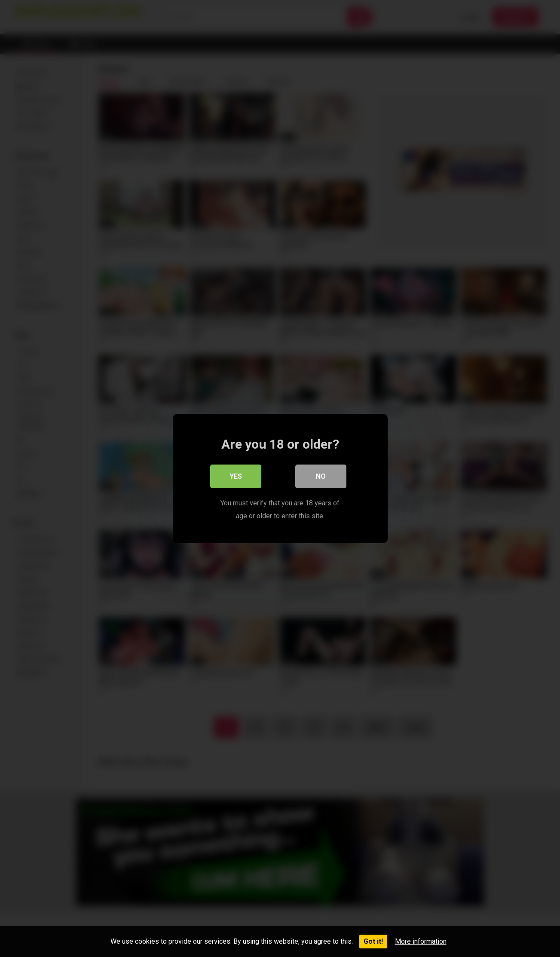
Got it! (373, 941)
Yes (236, 476)
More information (421, 941)
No (321, 476)
